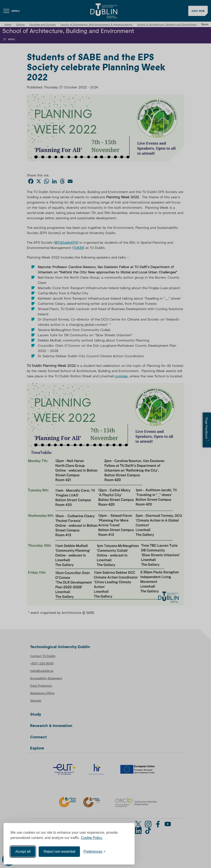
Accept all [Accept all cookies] (23, 852)
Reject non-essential (59, 852)
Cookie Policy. (92, 838)
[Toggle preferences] (94, 852)
